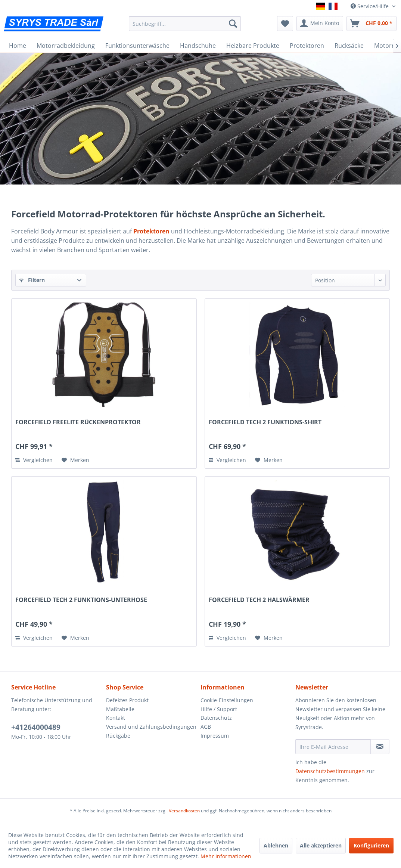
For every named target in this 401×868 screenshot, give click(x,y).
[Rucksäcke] (349, 46)
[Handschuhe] (198, 46)
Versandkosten (184, 811)
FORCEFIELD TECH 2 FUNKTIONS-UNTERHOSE (81, 600)
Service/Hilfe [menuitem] (370, 6)
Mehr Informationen (226, 856)
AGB (206, 727)
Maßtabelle (120, 709)
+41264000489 (36, 727)
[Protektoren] (307, 46)
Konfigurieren (371, 845)
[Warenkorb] (372, 24)
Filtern (32, 280)
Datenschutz (216, 718)
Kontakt (116, 718)
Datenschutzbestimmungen (330, 771)
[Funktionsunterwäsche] (137, 46)
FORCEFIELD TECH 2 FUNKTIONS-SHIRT (265, 422)
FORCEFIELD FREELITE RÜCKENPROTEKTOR (78, 422)
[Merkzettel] (285, 24)
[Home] (18, 46)
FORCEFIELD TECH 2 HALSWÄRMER (259, 600)
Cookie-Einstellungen (227, 700)
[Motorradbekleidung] (66, 46)
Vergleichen (34, 460)
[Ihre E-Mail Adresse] (333, 747)
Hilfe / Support (219, 709)
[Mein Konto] (320, 24)
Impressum (215, 736)
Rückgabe (118, 736)
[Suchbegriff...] (185, 24)
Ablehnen (276, 845)
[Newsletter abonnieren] (380, 747)
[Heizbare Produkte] (253, 46)
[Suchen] (233, 24)
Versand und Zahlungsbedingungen (151, 727)
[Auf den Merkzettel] (75, 460)
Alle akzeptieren (321, 845)
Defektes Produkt (127, 700)
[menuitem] (185, 24)
